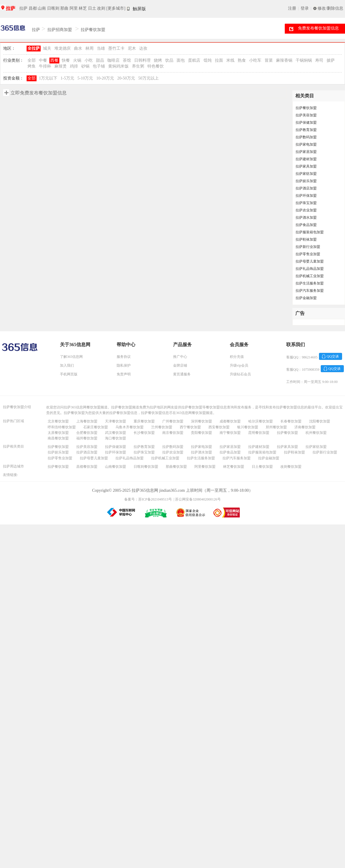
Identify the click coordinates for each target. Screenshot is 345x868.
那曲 (64, 8)
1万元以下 (48, 78)
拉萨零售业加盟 (308, 254)
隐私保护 (124, 365)
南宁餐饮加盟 (230, 433)
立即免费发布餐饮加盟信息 (39, 93)
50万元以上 (149, 78)
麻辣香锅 (284, 60)
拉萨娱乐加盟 (306, 181)
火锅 (77, 60)
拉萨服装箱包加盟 (310, 232)
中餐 (43, 60)
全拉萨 (34, 48)
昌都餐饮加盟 (87, 467)
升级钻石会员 (240, 374)
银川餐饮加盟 (248, 427)
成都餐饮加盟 (230, 421)
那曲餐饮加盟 (176, 467)
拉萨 (11, 8)
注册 (292, 8)
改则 (101, 8)
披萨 (331, 60)
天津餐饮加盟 (115, 421)
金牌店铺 (180, 365)
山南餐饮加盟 (115, 467)
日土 (92, 8)
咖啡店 (113, 60)
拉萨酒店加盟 (306, 188)
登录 (305, 8)
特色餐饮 (156, 66)
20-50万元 (126, 78)
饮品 (169, 60)
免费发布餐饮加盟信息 (318, 28)
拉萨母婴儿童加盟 (310, 261)
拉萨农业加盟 (306, 210)
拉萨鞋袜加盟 (306, 239)
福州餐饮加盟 (87, 438)
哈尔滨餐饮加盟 (261, 421)
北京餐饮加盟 (58, 421)
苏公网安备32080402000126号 (198, 499)
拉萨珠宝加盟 (306, 203)
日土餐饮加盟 (262, 467)
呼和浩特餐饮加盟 (62, 427)
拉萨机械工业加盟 (310, 276)
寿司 (319, 60)
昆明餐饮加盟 (259, 433)
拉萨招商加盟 (60, 30)
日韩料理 (142, 60)
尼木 (132, 48)
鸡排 (74, 66)
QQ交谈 (333, 356)
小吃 (89, 60)
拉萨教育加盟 (306, 130)
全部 (32, 60)
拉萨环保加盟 (306, 196)
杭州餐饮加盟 (316, 433)
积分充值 (237, 357)
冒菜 (269, 60)
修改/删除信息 (330, 8)
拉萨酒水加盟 (306, 218)
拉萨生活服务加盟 (310, 283)
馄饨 (208, 60)
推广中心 (180, 357)
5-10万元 (85, 78)
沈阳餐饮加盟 (320, 421)
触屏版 (139, 9)
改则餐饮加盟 (291, 467)
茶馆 (127, 60)
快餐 (66, 60)
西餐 (54, 60)
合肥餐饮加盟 (87, 433)
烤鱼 (32, 66)
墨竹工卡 (116, 48)
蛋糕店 (194, 60)
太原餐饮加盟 (58, 433)
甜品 (100, 60)
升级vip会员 (239, 365)
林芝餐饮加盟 (234, 467)
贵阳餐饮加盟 (201, 433)
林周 (89, 48)
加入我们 (67, 365)
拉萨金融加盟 (306, 298)
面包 (181, 60)
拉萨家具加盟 (306, 166)
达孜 (143, 48)
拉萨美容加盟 (306, 115)
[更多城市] (116, 8)
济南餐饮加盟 (305, 427)
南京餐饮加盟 (173, 433)
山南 (42, 8)
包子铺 (99, 66)
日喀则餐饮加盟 (146, 467)
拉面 (219, 60)
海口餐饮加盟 (115, 438)
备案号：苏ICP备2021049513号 (148, 499)
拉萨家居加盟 (306, 152)
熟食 (242, 60)
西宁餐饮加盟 (190, 427)
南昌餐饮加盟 (58, 438)
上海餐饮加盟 (87, 421)
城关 (47, 48)
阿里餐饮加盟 (205, 467)
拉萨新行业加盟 (308, 247)
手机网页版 (69, 374)
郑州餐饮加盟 (276, 427)
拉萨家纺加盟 (306, 174)
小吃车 (255, 60)
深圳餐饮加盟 (201, 421)
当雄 (101, 48)
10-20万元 (105, 78)
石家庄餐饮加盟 (96, 427)
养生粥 (138, 66)
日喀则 (53, 8)
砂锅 (85, 66)
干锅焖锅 (304, 60)
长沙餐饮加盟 (144, 433)
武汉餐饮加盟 (115, 433)
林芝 (83, 8)
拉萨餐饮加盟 (93, 30)
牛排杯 (45, 66)
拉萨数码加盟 (306, 137)
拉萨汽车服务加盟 (310, 291)
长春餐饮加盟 (291, 421)
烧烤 (158, 60)
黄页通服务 (182, 374)
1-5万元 (67, 78)
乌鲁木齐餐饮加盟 (130, 427)
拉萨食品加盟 (306, 225)
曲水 (78, 48)
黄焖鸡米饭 (118, 66)
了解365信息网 (71, 357)
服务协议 (124, 357)
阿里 (74, 8)
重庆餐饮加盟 (144, 421)
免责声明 (124, 374)
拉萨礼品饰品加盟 (310, 269)
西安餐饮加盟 (219, 427)
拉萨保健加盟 (306, 122)
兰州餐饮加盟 (162, 427)
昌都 (33, 8)
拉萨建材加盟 (306, 159)
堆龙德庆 (63, 48)
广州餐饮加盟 (173, 421)
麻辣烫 (61, 66)
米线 (230, 60)
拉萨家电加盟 (306, 144)
